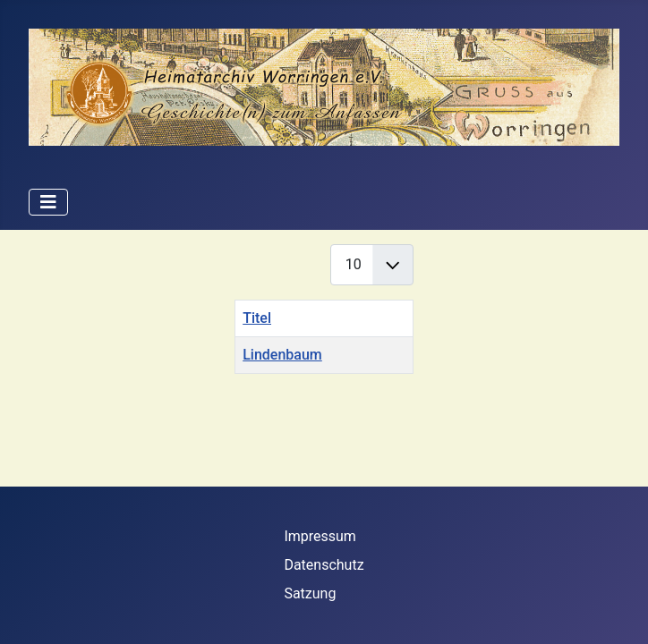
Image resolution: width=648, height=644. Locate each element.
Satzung (310, 593)
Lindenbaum (282, 355)
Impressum (320, 536)
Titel (257, 318)
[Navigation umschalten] (48, 202)
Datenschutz (324, 565)
